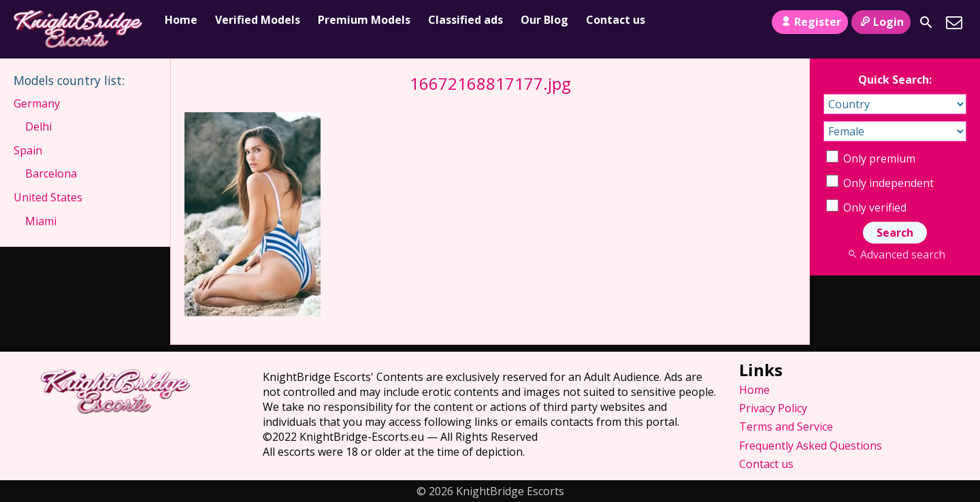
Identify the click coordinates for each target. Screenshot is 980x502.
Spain (28, 150)
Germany (37, 103)
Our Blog (544, 20)
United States (48, 197)
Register (810, 22)
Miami (41, 221)
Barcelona (51, 173)
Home (181, 20)
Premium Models (364, 20)
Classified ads (465, 20)
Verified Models (258, 20)
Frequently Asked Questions (811, 446)
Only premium (871, 158)
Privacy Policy (773, 408)
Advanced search (895, 254)
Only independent (880, 183)
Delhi (38, 127)
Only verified (866, 207)
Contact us (616, 20)
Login (881, 22)
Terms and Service (786, 426)
